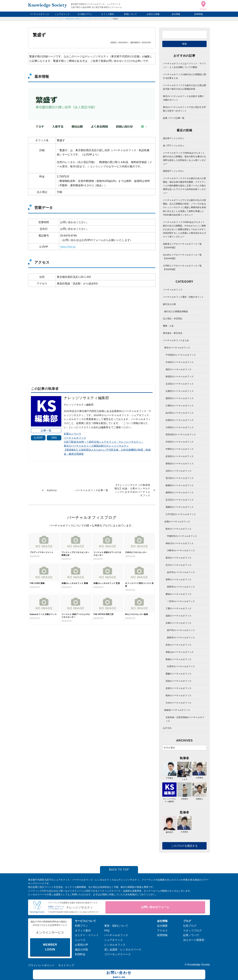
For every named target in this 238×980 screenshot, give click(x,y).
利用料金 (80, 954)
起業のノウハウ (72, 434)
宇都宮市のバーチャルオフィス (182, 536)
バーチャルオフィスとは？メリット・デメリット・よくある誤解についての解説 (184, 65)
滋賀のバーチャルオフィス (178, 616)
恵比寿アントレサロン (174, 138)
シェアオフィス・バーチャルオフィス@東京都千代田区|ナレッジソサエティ (66, 19)
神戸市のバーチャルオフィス (181, 630)
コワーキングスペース (118, 954)
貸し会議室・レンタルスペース (123, 950)
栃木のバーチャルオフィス (178, 529)
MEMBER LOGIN (50, 947)
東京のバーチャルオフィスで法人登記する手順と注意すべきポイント (184, 109)
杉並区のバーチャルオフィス (180, 456)
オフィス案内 (108, 14)
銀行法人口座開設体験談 (176, 311)
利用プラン (81, 926)
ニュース (80, 940)
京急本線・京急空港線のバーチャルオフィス (185, 719)
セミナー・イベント (87, 935)
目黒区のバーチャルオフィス (180, 420)
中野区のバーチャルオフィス (180, 449)
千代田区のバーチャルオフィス (181, 355)
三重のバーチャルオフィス (178, 608)
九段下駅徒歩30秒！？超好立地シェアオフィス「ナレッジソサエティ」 (104, 442)
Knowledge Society (199, 965)
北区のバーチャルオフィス (178, 471)
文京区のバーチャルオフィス (180, 384)
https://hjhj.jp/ (68, 247)
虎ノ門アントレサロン (174, 146)
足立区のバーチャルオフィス (180, 500)
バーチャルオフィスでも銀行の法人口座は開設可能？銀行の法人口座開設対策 (184, 87)
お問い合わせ (119, 975)
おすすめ (167, 728)
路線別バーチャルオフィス (177, 710)
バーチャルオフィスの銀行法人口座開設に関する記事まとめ (184, 76)
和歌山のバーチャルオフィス (180, 652)
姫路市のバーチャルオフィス (181, 638)
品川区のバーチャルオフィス (180, 413)
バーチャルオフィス (39, 14)
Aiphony (52, 490)
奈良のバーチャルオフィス (178, 645)
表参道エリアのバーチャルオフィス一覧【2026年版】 (182, 246)
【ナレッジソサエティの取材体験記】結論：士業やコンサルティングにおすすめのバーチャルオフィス (133, 490)
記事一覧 (46, 431)
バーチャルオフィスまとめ (176, 340)
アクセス (162, 931)
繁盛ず (116, 19)
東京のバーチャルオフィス (177, 348)
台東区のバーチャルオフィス (180, 391)
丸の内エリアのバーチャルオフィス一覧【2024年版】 (182, 257)
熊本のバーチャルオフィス (178, 695)
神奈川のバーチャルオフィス (180, 543)
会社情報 (176, 14)
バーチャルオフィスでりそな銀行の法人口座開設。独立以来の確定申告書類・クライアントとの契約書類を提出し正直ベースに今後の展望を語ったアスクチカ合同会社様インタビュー (184, 186)
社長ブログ (190, 926)
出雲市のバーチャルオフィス (181, 666)
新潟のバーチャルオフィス (178, 558)
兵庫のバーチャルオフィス (178, 623)
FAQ (107, 931)
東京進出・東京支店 (173, 333)
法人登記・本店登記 (173, 319)
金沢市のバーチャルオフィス (181, 572)
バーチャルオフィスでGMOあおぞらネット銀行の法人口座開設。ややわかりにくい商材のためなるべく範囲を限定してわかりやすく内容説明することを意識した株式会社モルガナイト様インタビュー (184, 229)
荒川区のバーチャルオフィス (180, 478)
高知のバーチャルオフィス (178, 681)
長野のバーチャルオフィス (178, 580)
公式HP (38, 438)
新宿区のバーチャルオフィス (180, 377)
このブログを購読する (184, 846)
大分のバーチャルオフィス (178, 703)
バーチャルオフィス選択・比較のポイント (183, 297)
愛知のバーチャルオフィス (178, 594)
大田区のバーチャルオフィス (180, 427)
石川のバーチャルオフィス (178, 565)
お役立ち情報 (153, 14)
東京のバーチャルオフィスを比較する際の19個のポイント (183, 98)
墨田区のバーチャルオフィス (180, 398)
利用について (130, 14)
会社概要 (162, 926)
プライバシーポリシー (41, 965)
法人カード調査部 (194, 940)
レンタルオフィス (115, 945)
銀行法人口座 (169, 304)
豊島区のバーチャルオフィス (180, 464)
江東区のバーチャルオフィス (180, 406)
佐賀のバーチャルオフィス (178, 688)
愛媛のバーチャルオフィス (178, 674)
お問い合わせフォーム (155, 907)
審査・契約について (116, 926)
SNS (54, 438)
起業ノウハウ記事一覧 (174, 118)
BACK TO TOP (119, 870)
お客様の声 (81, 945)
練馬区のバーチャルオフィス (180, 492)
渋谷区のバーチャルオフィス (180, 442)
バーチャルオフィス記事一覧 (92, 490)
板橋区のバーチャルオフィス (180, 485)
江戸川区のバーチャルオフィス (181, 514)
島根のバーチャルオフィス (178, 659)
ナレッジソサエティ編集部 (169, 799)
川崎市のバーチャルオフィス (181, 550)
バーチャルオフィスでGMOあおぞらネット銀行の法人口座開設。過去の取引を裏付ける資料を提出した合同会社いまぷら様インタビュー (184, 158)
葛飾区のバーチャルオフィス (180, 507)
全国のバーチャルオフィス (177, 522)
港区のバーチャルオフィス (178, 369)
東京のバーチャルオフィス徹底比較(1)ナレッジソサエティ (96, 446)
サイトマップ (66, 965)
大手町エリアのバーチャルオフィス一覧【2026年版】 (182, 268)
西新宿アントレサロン (174, 171)
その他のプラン (85, 14)
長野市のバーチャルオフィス (181, 587)
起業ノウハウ (191, 935)
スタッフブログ (192, 931)
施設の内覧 (81, 950)
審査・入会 (168, 326)
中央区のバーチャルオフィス (180, 362)
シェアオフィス (62, 14)
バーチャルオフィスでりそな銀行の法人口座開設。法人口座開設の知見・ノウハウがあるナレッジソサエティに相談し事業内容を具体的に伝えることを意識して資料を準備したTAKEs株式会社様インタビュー (184, 207)
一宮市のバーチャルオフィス (181, 601)
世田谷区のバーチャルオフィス (181, 435)
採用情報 (198, 14)
